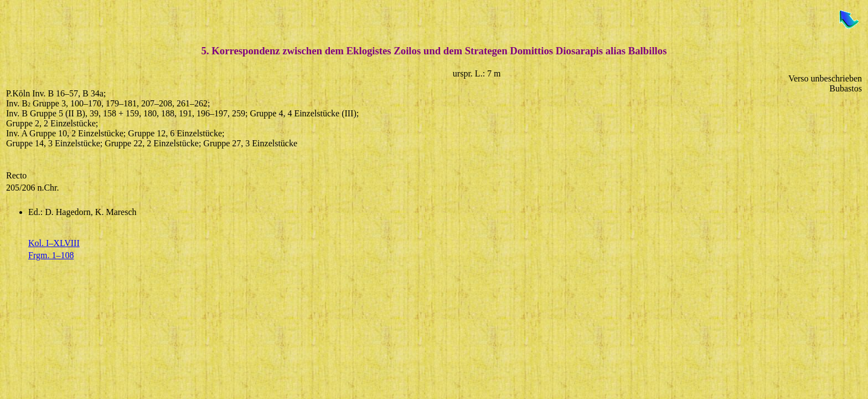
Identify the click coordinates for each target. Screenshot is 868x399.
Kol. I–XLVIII (54, 243)
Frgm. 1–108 (51, 255)
